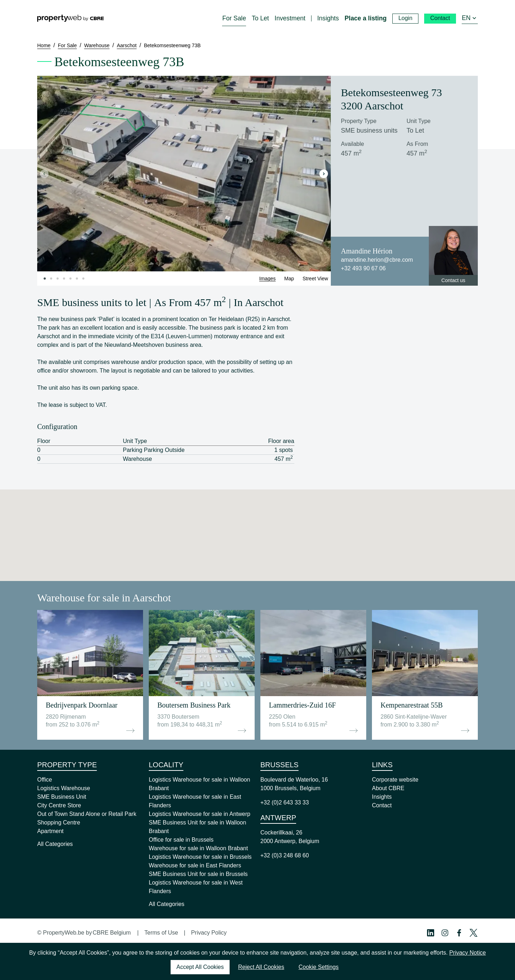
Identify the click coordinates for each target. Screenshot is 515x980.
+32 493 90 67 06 (363, 268)
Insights (382, 797)
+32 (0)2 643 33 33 (285, 802)
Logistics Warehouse (64, 788)
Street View (315, 279)
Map (289, 279)
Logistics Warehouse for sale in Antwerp (200, 814)
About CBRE (388, 788)
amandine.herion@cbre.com (377, 260)
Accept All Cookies (200, 967)
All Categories (55, 844)
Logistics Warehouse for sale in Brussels (200, 857)
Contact (382, 805)
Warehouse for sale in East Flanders (195, 865)
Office (45, 780)
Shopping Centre (59, 823)
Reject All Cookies (261, 967)
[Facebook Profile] (459, 933)
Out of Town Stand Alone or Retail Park (87, 814)
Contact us (453, 280)
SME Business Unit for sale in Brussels (198, 874)
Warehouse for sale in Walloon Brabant (198, 848)
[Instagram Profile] (445, 933)
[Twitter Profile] (474, 933)
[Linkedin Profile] (431, 933)
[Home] (70, 18)
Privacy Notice (467, 953)
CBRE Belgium (112, 933)
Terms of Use (161, 933)
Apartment (50, 831)
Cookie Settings (319, 967)
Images (268, 279)
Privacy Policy (209, 933)
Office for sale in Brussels (181, 840)
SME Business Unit (62, 797)
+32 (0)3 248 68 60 (285, 855)
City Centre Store (59, 805)
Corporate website (395, 780)
